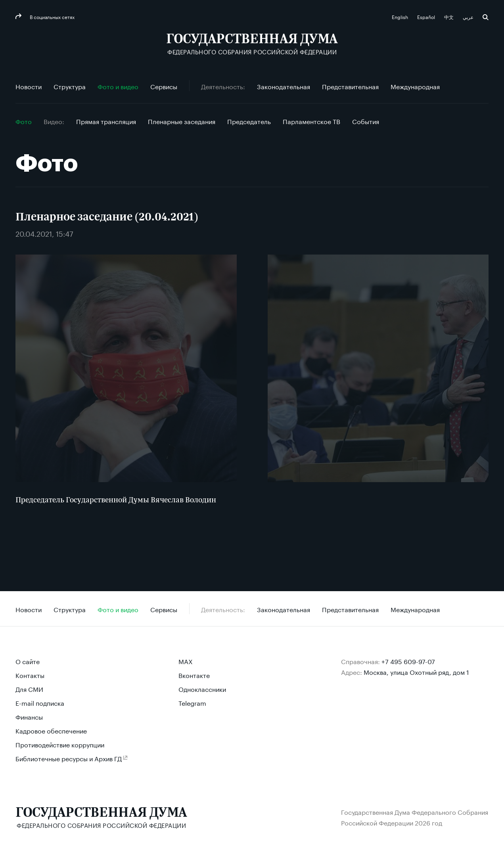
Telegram (192, 702)
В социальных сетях (52, 16)
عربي (469, 16)
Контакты (30, 675)
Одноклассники (202, 689)
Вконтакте (194, 675)
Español (427, 16)
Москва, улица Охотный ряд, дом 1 (416, 671)
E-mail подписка (40, 702)
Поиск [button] (486, 17)
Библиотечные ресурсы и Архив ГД (69, 758)
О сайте (28, 661)
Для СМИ (29, 689)
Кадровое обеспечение (51, 730)
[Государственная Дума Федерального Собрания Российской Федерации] (252, 44)
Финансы (29, 716)
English (401, 16)
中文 (449, 16)
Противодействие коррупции (60, 744)
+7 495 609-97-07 (408, 661)
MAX (186, 661)
